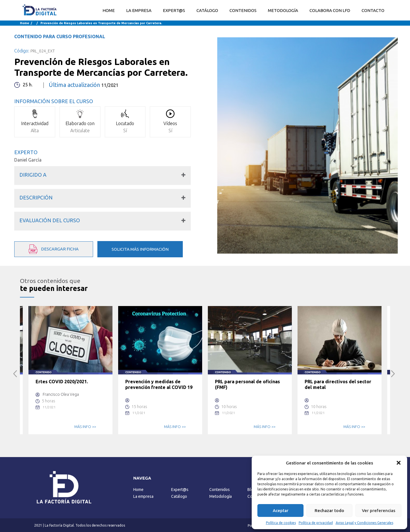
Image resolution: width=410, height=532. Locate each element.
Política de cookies (281, 523)
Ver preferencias (379, 510)
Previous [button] (15, 374)
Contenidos (220, 490)
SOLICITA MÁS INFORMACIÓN (140, 249)
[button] (399, 463)
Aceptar (281, 510)
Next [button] (393, 374)
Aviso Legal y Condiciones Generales (364, 523)
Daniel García (28, 160)
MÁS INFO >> (85, 427)
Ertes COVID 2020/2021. (62, 382)
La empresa (143, 496)
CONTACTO (373, 10)
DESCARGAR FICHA (54, 249)
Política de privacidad (316, 523)
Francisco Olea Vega (61, 394)
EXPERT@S (174, 10)
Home (109, 10)
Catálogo (179, 496)
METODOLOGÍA (283, 10)
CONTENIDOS (243, 10)
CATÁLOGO (207, 10)
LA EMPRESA (139, 10)
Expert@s (180, 490)
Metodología (221, 496)
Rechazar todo (329, 510)
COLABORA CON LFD (330, 10)
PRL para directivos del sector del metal (338, 384)
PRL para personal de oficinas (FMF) (247, 384)
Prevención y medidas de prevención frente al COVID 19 (159, 384)
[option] (70, 370)
